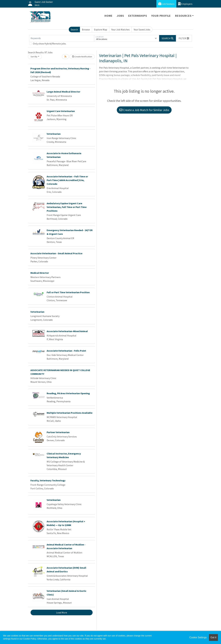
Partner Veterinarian (58, 432)
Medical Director (40, 273)
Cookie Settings (198, 637)
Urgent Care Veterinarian (61, 111)
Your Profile (161, 16)
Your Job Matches (120, 30)
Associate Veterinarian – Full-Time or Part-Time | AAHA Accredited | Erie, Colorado (67, 180)
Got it (213, 637)
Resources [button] (183, 16)
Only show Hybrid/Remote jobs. (50, 44)
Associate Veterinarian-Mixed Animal (67, 331)
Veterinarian (54, 134)
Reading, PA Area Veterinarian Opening (68, 393)
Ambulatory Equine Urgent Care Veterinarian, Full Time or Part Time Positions (67, 207)
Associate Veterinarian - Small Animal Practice (56, 253)
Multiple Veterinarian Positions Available (70, 413)
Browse (86, 30)
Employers (185, 4)
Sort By (34, 57)
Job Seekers (166, 4)
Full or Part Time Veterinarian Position (68, 292)
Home (108, 16)
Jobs (120, 16)
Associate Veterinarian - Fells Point (66, 351)
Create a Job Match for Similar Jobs (144, 110)
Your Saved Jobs (142, 30)
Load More (62, 612)
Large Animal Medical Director (63, 92)
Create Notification (82, 57)
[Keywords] (62, 38)
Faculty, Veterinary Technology (48, 480)
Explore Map (101, 30)
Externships (138, 16)
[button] (184, 38)
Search (74, 30)
